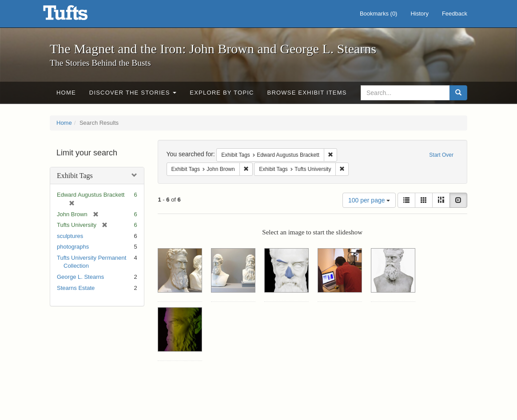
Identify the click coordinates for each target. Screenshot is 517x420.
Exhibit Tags (75, 176)
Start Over (441, 155)
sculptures (70, 236)
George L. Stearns (80, 277)
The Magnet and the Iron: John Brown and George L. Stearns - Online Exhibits (76, 16)
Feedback (455, 14)
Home (66, 93)
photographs (73, 247)
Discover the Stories (133, 93)
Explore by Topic (222, 93)
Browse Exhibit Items (307, 93)
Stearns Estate (76, 288)
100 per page (369, 200)
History (419, 14)
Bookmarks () (379, 14)
